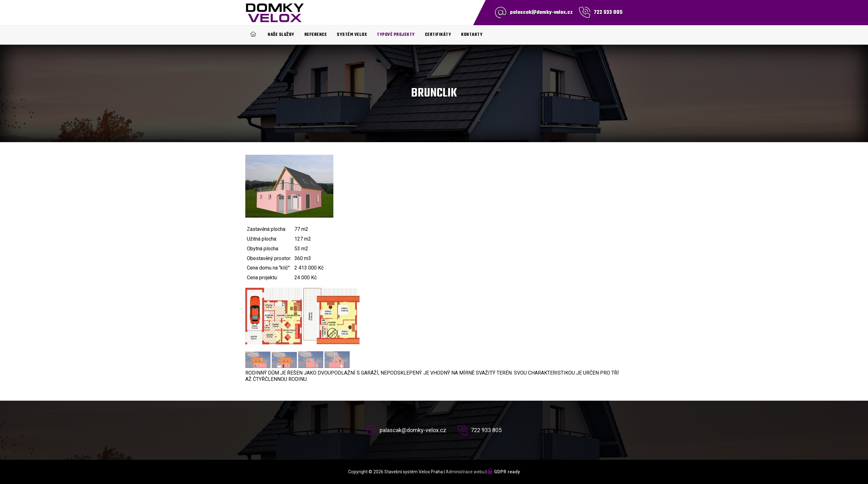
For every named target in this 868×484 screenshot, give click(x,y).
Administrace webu (465, 472)
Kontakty (472, 35)
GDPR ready (507, 472)
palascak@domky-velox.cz (541, 13)
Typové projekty (396, 35)
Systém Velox (352, 35)
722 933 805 (608, 13)
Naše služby (281, 35)
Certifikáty (438, 35)
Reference (316, 35)
